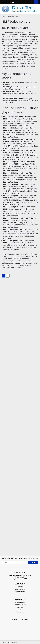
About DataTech (20, 602)
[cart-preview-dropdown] (36, 2)
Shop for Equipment (20, 605)
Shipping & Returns (20, 592)
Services (20, 607)
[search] (27, 2)
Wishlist (20, 587)
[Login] (31, 2)
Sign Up (23, 589)
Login (16, 589)
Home (3, 17)
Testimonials (20, 612)
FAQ (20, 610)
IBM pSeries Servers (13, 17)
